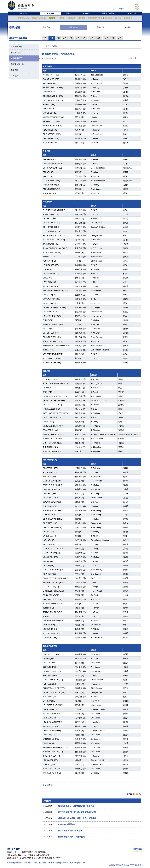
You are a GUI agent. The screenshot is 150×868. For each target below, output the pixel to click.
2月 (78, 38)
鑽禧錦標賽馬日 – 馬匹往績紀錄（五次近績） (77, 806)
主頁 (115, 9)
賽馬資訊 (50, 14)
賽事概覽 (100, 27)
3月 (71, 38)
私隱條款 (65, 863)
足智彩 (137, 7)
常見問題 (10, 863)
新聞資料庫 (73, 27)
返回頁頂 (49, 785)
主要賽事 (61, 18)
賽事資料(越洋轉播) (39, 18)
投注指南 (118, 18)
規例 (44, 863)
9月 (113, 38)
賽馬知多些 (128, 18)
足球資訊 (69, 13)
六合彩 (137, 9)
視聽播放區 (71, 18)
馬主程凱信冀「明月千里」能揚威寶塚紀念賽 (77, 812)
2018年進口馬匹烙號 (67, 824)
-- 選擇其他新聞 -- (52, 46)
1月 (84, 38)
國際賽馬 (82, 18)
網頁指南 (37, 863)
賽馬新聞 (52, 18)
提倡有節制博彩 (54, 863)
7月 (45, 38)
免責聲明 (73, 863)
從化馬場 (108, 18)
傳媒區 (127, 27)
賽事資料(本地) (23, 18)
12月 (91, 38)
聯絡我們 (19, 863)
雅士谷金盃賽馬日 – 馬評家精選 (71, 837)
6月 (52, 38)
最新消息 (46, 27)
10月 (106, 38)
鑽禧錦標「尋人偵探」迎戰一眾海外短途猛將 (77, 818)
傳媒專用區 (28, 863)
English (122, 9)
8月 (120, 38)
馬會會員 (86, 13)
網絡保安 (82, 863)
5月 (58, 38)
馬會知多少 (132, 13)
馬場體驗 (24, 13)
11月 (99, 38)
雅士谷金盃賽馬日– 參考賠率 (70, 831)
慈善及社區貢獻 (108, 13)
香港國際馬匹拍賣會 (95, 18)
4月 (65, 38)
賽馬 (136, 5)
